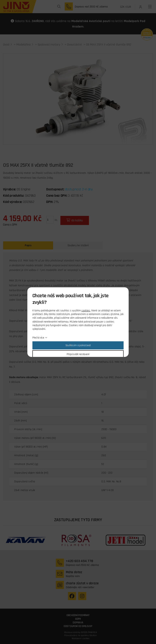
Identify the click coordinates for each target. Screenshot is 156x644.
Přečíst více (38, 338)
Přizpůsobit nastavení (78, 354)
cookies (86, 311)
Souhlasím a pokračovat (78, 345)
